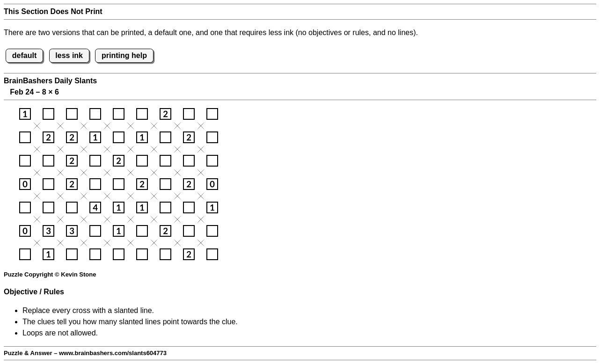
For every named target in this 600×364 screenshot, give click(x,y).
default (24, 55)
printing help (124, 55)
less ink (69, 55)
